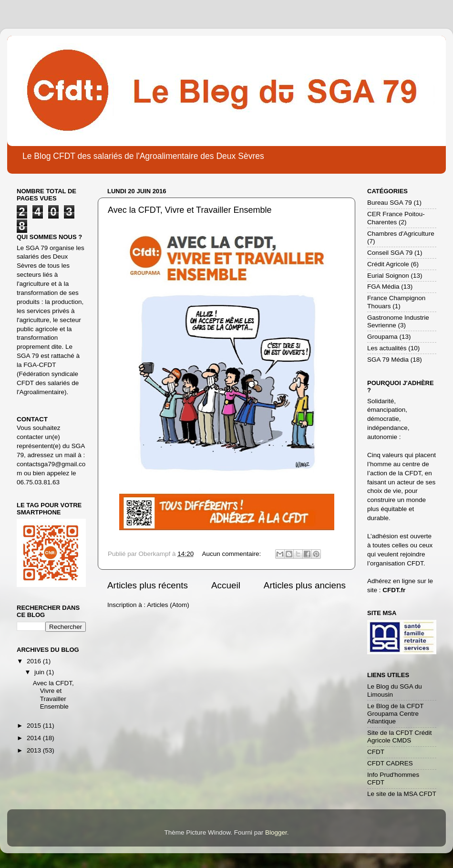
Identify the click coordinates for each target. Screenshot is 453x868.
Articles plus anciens (305, 585)
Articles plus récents (148, 585)
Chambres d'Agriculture (401, 234)
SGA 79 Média (388, 360)
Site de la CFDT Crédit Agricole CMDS (400, 737)
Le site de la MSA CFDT (402, 794)
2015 (35, 726)
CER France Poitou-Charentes (396, 218)
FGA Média (383, 287)
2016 (35, 661)
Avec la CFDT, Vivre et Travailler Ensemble (190, 210)
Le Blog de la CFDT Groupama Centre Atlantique (395, 714)
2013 (35, 750)
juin (40, 672)
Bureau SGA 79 (390, 203)
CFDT (376, 752)
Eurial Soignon (388, 276)
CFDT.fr (394, 590)
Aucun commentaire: (232, 554)
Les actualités (387, 348)
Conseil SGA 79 (390, 253)
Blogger (276, 832)
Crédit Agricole (388, 264)
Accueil (226, 585)
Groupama (382, 337)
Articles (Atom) (168, 605)
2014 (35, 738)
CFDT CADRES (390, 763)
